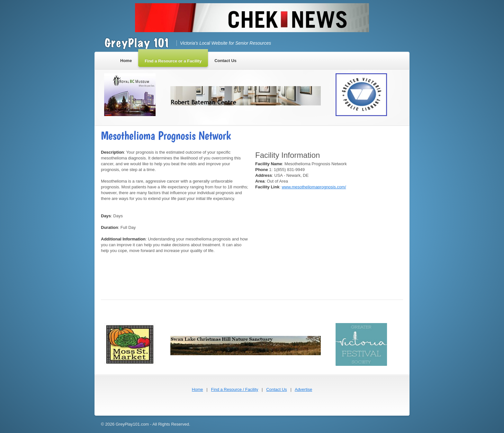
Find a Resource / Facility (235, 389)
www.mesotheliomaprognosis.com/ (314, 187)
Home (198, 389)
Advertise (303, 389)
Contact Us (276, 389)
